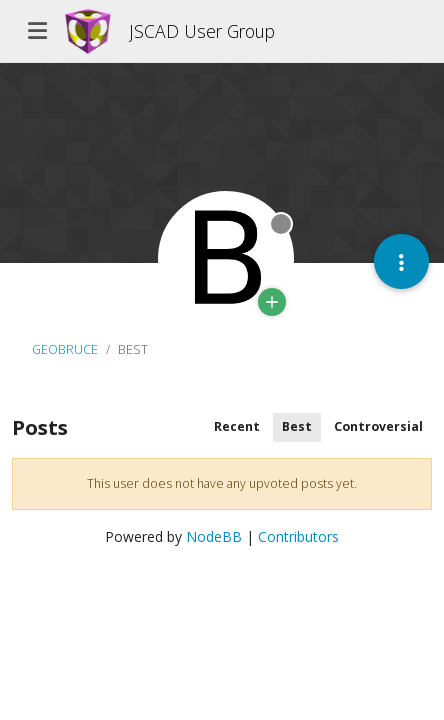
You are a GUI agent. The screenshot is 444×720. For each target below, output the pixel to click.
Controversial (378, 426)
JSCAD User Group (202, 31)
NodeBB (214, 536)
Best (297, 426)
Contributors (298, 536)
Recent (237, 426)
